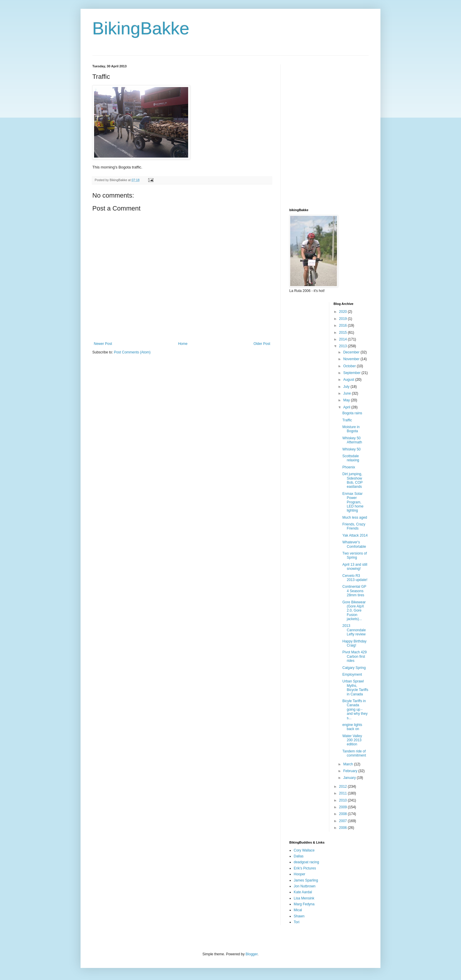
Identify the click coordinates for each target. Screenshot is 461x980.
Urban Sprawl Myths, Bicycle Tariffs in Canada (355, 688)
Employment (352, 675)
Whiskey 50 (351, 449)
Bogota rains (352, 413)
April (347, 407)
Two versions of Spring (354, 555)
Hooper (299, 874)
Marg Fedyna (304, 904)
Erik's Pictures (305, 868)
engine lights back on (352, 727)
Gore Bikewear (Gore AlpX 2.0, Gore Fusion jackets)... (354, 611)
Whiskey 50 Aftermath (352, 440)
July (347, 387)
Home (183, 344)
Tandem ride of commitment (354, 753)
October (350, 366)
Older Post (262, 344)
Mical (298, 910)
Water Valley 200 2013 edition (352, 740)
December (352, 352)
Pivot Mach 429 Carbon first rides (354, 656)
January (350, 778)
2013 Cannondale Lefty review (354, 630)
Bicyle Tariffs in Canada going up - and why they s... (355, 709)
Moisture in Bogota (351, 429)
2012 (343, 787)
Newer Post (103, 344)
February (351, 771)
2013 (343, 346)
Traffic (347, 420)
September (352, 373)
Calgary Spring (354, 668)
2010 (343, 800)
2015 (343, 333)
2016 (343, 325)
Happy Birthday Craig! (354, 643)
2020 (343, 312)
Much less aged (355, 517)
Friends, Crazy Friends (354, 526)
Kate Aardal (303, 892)
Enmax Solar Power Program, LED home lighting (353, 502)
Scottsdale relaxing (351, 458)
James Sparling (306, 880)
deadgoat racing (306, 862)
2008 (343, 814)
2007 (343, 821)
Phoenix (349, 467)
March (349, 764)
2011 (343, 793)
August (349, 380)
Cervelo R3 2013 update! (355, 578)
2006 (343, 828)
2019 (343, 319)
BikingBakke (141, 28)
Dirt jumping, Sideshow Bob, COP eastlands (352, 480)
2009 (343, 807)
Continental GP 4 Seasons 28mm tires (354, 591)
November (352, 359)
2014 (343, 339)
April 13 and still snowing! (355, 567)
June (347, 393)
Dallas (299, 856)
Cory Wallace (304, 850)
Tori (297, 922)
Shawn (299, 916)
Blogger (252, 954)
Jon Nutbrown (305, 886)
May (347, 400)
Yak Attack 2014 (355, 535)
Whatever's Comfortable (354, 544)
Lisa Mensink (304, 898)
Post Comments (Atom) (132, 352)
